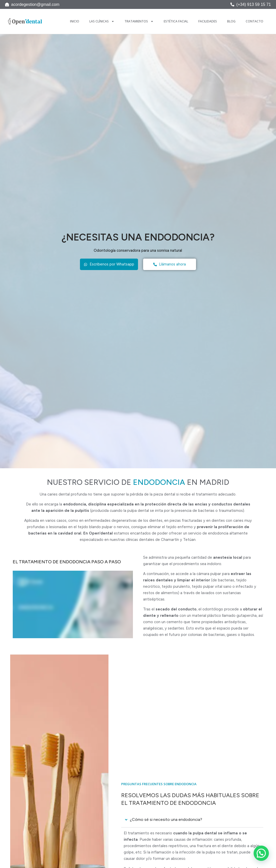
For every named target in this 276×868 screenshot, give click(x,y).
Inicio (75, 21)
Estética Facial (176, 21)
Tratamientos (139, 21)
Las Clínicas (102, 21)
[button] (261, 853)
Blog (231, 21)
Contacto (254, 21)
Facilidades (208, 21)
